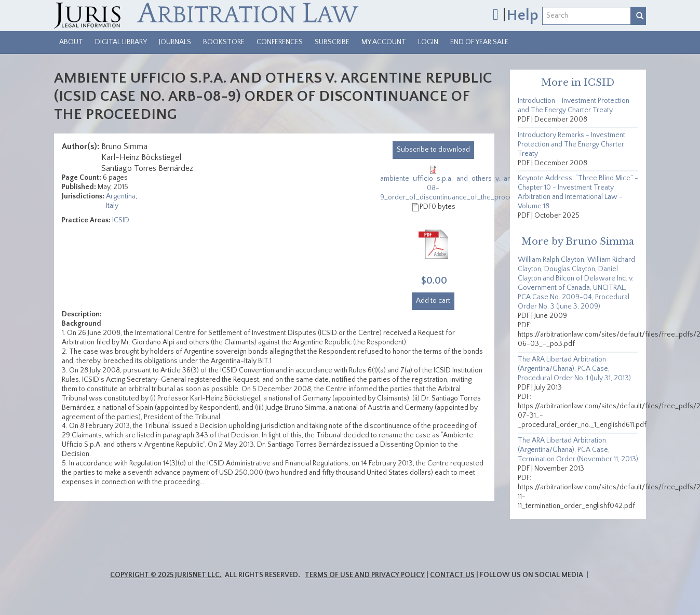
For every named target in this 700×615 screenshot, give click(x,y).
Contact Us (452, 575)
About (71, 42)
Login (428, 42)
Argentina (121, 196)
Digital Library (121, 42)
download (433, 150)
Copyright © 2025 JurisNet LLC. (166, 575)
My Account (384, 42)
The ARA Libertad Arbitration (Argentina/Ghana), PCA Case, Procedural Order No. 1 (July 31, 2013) (574, 369)
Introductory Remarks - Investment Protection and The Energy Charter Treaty (571, 144)
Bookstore (224, 42)
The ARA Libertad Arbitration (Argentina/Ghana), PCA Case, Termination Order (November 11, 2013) (578, 450)
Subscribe (332, 42)
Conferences (280, 42)
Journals (175, 42)
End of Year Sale (479, 42)
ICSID (121, 220)
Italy (112, 206)
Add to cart (433, 301)
